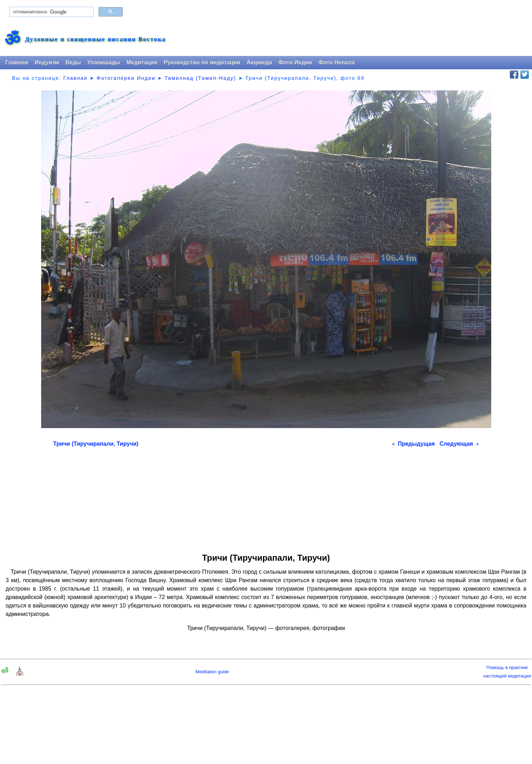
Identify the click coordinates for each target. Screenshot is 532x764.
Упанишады (104, 62)
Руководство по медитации (202, 62)
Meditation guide (212, 672)
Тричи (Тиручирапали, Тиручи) (96, 444)
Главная (17, 62)
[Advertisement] (266, 498)
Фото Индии (295, 62)
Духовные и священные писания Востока (95, 39)
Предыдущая (414, 444)
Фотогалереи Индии (126, 78)
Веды (73, 62)
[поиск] (51, 12)
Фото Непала (337, 62)
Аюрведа (259, 62)
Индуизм (47, 62)
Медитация (142, 62)
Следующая (459, 444)
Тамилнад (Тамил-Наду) (200, 78)
